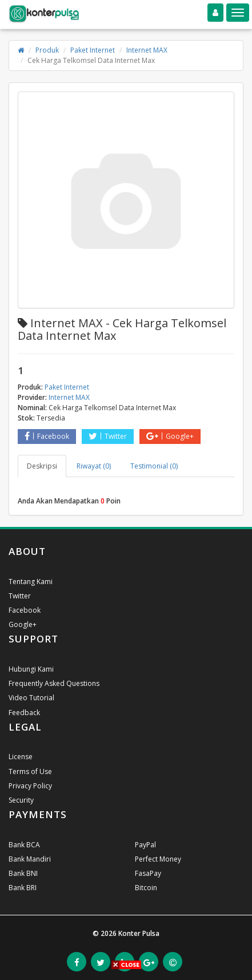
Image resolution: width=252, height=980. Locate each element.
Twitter (108, 436)
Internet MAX (147, 50)
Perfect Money (158, 859)
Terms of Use (30, 771)
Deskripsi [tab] (42, 466)
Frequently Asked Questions (54, 683)
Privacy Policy (30, 786)
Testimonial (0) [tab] (154, 466)
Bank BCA (24, 845)
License (21, 757)
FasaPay (148, 873)
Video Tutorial (31, 698)
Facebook (47, 436)
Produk (47, 50)
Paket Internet (93, 50)
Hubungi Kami (31, 669)
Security (21, 800)
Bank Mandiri (30, 859)
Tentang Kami (31, 582)
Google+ (170, 436)
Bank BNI (23, 873)
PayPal (145, 845)
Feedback (24, 713)
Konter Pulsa (139, 933)
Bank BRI (23, 888)
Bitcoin (146, 888)
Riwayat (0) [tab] (94, 466)
